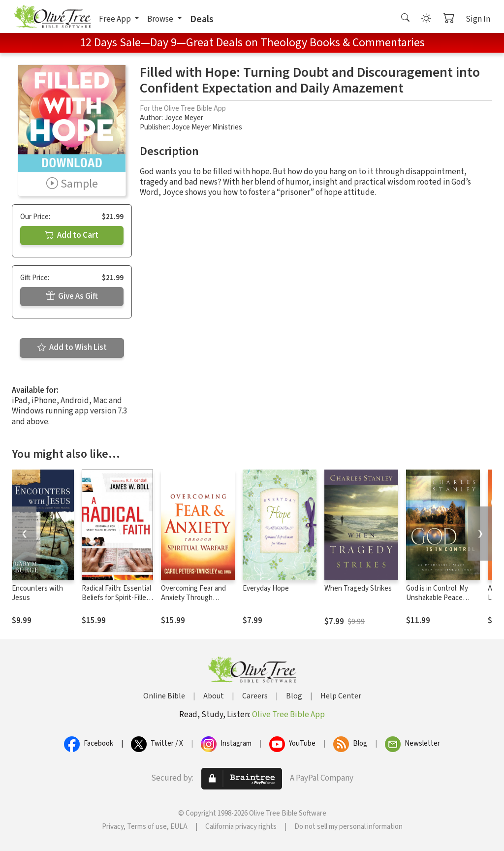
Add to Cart (72, 235)
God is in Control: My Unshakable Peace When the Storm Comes (442, 598)
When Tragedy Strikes (358, 588)
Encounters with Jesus (37, 593)
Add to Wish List (72, 347)
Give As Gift (72, 296)
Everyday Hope (266, 588)
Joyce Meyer (184, 118)
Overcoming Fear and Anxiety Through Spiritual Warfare (193, 598)
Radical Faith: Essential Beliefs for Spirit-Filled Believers (116, 598)
